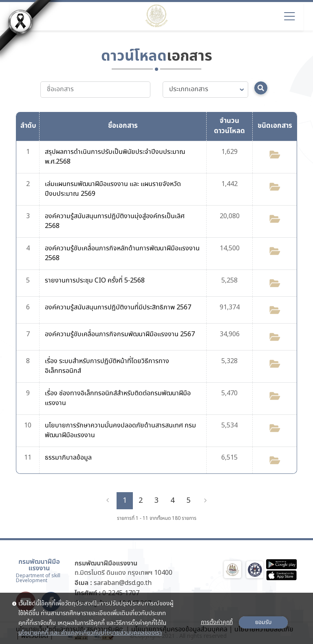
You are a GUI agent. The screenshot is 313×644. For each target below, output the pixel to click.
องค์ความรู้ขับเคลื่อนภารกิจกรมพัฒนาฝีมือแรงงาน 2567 (120, 334)
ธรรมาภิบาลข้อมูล (68, 458)
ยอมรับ (263, 622)
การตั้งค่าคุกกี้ (217, 622)
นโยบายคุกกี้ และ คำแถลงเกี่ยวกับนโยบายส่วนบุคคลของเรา (90, 633)
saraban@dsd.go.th (123, 583)
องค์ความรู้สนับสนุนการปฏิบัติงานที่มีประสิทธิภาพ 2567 (118, 308)
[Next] (205, 501)
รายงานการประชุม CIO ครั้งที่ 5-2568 (95, 281)
